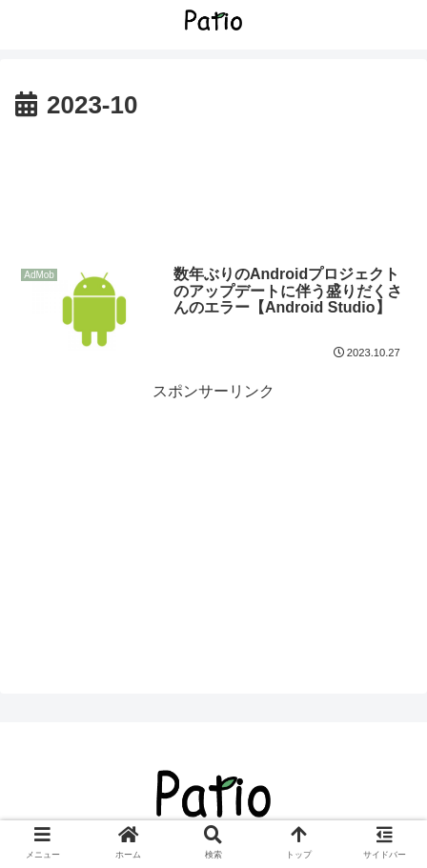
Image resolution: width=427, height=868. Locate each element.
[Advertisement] (213, 185)
